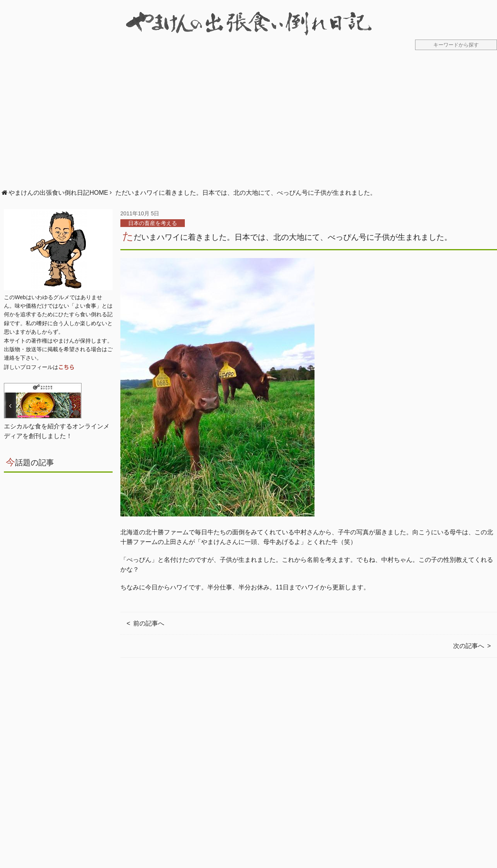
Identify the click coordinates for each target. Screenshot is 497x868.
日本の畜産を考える (153, 223)
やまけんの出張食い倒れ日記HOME (58, 193)
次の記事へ (469, 646)
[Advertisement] (248, 124)
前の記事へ (149, 623)
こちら (66, 367)
